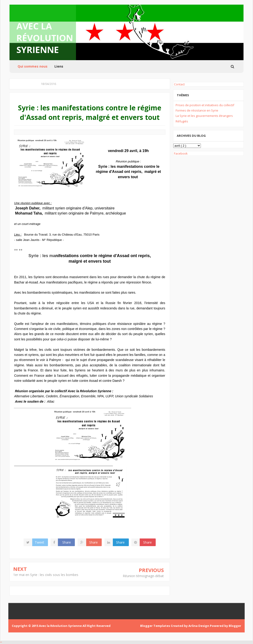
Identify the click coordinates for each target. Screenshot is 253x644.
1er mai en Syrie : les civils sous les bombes (46, 575)
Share (67, 542)
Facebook (180, 153)
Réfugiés (182, 121)
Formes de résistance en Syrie (197, 110)
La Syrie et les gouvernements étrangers (204, 116)
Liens (59, 66)
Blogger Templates (155, 626)
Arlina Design (199, 626)
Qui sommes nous (33, 66)
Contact (179, 84)
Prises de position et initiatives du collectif (205, 105)
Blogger (235, 626)
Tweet (40, 542)
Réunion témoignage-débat (143, 576)
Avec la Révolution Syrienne (45, 38)
